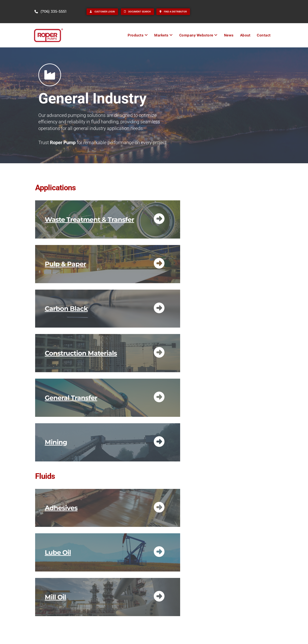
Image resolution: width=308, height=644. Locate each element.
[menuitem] (138, 35)
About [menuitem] (245, 35)
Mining (56, 442)
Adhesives (61, 508)
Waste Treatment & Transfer (89, 220)
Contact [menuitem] (264, 35)
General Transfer (71, 398)
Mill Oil (55, 597)
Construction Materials (81, 353)
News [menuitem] (229, 35)
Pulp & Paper (65, 264)
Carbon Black (66, 309)
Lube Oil (58, 553)
